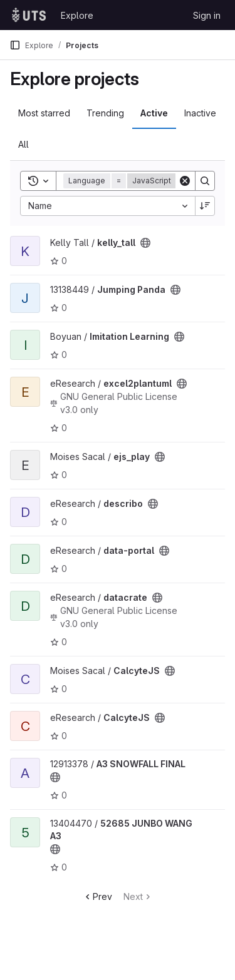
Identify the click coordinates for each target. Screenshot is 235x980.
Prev (97, 896)
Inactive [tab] (200, 113)
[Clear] (185, 181)
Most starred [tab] (44, 113)
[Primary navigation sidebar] (15, 45)
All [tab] (23, 144)
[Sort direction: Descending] (205, 206)
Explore (77, 15)
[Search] (205, 181)
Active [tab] (154, 113)
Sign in (207, 15)
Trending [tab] (105, 113)
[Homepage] (29, 15)
